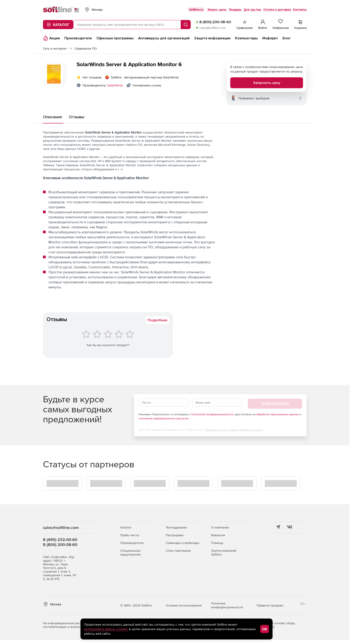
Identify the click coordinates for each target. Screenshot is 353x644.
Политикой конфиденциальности (212, 414)
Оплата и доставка (277, 10)
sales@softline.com (213, 28)
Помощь (217, 543)
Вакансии (218, 535)
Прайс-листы (130, 535)
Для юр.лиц (252, 10)
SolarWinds (115, 85)
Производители (132, 543)
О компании (220, 527)
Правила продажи (270, 605)
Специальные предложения (130, 552)
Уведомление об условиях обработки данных (234, 430)
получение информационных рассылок (164, 418)
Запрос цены (217, 10)
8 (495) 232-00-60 (60, 540)
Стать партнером (178, 551)
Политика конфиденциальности (227, 605)
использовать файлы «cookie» (106, 629)
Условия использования (184, 605)
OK (265, 629)
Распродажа (175, 535)
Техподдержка (176, 527)
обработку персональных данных (278, 414)
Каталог (126, 527)
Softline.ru (196, 10)
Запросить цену (267, 83)
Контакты (300, 10)
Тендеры (235, 10)
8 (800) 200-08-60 (215, 22)
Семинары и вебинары (183, 543)
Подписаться (275, 404)
